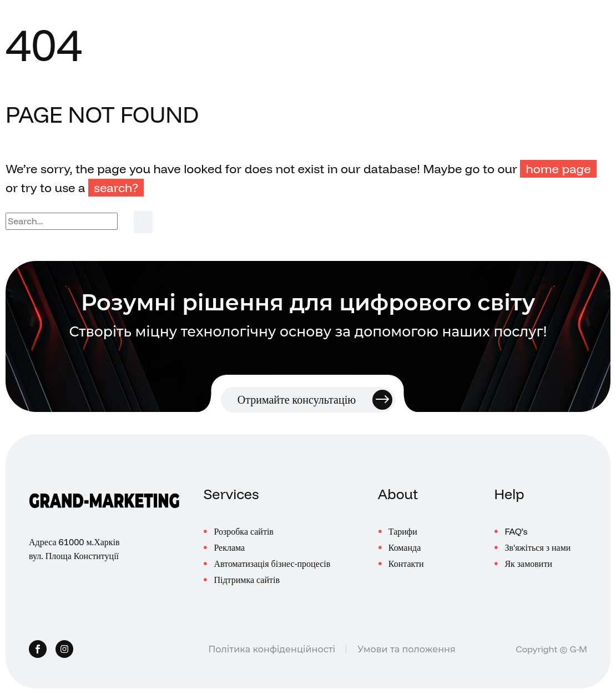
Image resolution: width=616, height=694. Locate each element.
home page (558, 169)
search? (116, 188)
